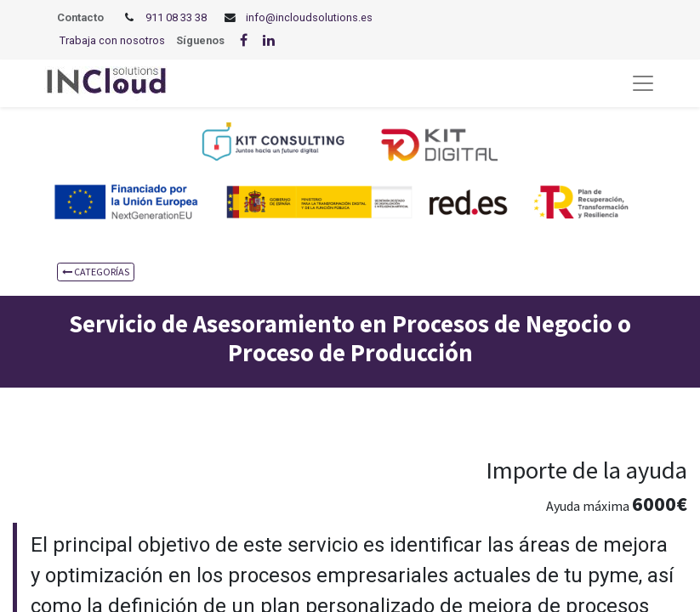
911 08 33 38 (176, 17)
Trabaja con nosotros (112, 40)
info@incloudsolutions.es (309, 17)
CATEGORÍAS (96, 272)
